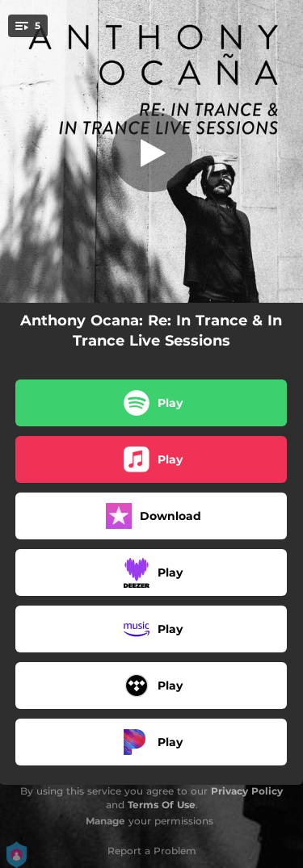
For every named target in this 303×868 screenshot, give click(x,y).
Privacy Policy (247, 791)
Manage (105, 821)
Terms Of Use (162, 805)
